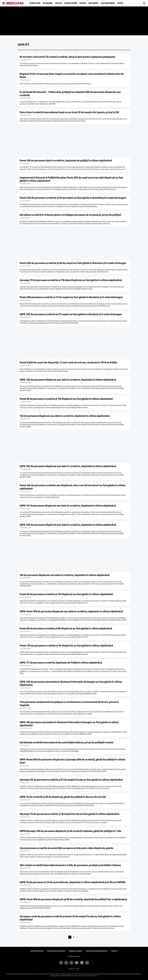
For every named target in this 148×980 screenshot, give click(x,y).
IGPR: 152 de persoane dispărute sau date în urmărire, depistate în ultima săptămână (68, 466)
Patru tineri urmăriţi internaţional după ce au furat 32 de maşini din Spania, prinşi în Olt (69, 112)
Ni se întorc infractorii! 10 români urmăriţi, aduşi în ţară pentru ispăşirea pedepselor (68, 57)
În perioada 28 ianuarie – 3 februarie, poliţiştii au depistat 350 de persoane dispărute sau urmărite (70, 94)
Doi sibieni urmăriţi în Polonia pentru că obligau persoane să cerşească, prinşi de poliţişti (70, 215)
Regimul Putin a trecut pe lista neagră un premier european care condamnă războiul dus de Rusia (72, 75)
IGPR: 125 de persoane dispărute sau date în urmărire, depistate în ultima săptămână (68, 380)
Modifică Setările (74, 956)
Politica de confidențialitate (97, 951)
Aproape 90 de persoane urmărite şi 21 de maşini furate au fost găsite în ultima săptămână (71, 780)
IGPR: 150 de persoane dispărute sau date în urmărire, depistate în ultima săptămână (68, 525)
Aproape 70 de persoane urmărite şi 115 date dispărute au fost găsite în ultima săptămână (71, 280)
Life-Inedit (93, 3)
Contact (114, 951)
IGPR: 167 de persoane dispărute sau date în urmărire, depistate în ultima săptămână (68, 506)
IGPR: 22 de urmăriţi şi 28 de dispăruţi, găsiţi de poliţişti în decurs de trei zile (63, 797)
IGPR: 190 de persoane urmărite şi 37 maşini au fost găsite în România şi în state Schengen (71, 314)
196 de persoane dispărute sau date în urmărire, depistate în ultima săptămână (65, 575)
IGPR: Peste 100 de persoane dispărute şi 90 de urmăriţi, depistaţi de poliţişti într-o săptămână (73, 899)
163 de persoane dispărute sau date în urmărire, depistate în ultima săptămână (65, 416)
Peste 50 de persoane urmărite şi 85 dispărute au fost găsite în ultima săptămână (66, 628)
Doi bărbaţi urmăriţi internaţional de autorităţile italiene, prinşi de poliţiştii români (66, 742)
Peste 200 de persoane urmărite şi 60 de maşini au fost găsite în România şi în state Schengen (73, 263)
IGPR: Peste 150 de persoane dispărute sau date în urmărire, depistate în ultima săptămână (71, 611)
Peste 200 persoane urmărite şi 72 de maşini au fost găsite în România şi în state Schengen (71, 297)
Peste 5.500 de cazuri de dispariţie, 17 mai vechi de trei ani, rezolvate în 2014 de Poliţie (68, 362)
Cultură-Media (108, 3)
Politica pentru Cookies (56, 951)
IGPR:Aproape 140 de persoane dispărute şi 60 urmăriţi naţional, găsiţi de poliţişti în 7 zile (70, 831)
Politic (59, 3)
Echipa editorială (37, 951)
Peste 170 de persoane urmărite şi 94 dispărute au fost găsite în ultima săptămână (66, 646)
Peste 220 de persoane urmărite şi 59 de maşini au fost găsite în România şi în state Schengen (73, 198)
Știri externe (71, 3)
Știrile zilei (35, 3)
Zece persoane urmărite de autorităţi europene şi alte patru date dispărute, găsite (66, 848)
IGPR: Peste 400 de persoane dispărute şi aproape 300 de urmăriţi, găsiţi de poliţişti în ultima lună (72, 761)
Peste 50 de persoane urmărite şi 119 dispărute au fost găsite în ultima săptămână (66, 594)
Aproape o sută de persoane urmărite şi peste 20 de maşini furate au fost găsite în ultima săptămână (70, 918)
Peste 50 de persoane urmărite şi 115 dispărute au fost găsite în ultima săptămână (66, 399)
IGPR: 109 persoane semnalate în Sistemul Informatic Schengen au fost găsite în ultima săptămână (69, 724)
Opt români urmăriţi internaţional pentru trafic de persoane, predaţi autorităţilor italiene (70, 865)
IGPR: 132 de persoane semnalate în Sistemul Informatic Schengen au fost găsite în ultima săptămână (71, 683)
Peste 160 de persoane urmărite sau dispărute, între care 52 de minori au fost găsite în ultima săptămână (73, 487)
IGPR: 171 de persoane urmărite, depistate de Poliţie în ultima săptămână (61, 663)
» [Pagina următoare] (77, 937)
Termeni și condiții (75, 951)
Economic (48, 3)
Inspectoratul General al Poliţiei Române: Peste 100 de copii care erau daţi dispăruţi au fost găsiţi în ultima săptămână (71, 179)
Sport (120, 3)
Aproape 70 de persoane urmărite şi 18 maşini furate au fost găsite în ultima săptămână (69, 814)
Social (83, 3)
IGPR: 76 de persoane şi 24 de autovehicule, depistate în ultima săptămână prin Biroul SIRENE (73, 882)
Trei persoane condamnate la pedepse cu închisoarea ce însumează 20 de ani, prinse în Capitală (69, 704)
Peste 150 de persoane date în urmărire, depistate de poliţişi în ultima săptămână (66, 161)
